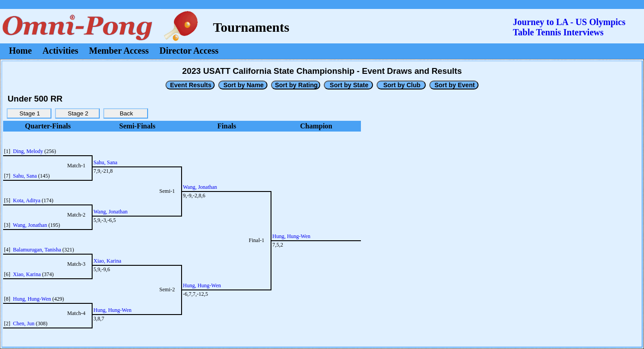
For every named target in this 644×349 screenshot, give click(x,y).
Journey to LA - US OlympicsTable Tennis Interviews (569, 27)
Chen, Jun (24, 323)
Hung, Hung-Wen (32, 299)
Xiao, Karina (27, 274)
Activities (60, 51)
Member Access (119, 51)
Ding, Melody (28, 151)
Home (20, 51)
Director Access (189, 51)
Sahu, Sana (25, 176)
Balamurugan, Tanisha (37, 250)
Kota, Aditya (27, 200)
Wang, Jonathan (30, 225)
